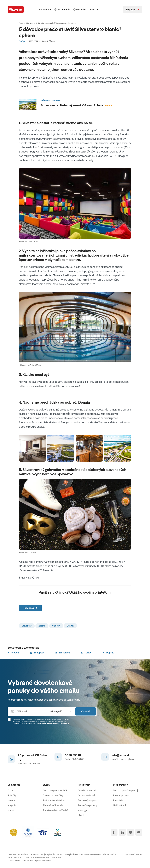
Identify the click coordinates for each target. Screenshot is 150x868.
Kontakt (11, 810)
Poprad (108, 653)
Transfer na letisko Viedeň (56, 810)
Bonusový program (87, 800)
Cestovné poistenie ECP (55, 790)
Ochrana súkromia (87, 795)
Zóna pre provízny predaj (125, 790)
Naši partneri (119, 805)
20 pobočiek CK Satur (32, 757)
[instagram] (131, 832)
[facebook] (114, 832)
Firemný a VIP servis (53, 805)
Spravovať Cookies (134, 854)
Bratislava (62, 653)
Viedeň (13, 653)
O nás (11, 790)
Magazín (12, 805)
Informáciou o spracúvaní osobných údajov (53, 723)
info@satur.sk (121, 755)
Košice (86, 653)
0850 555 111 (73, 755)
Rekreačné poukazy (88, 805)
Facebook (30, 608)
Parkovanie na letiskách (54, 800)
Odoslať (86, 711)
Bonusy (70, 626)
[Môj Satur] (133, 10)
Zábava (42, 626)
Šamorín (56, 626)
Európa (22, 41)
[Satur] (16, 10)
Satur (94, 10)
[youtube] (139, 832)
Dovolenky (44, 10)
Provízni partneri (121, 795)
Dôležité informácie (88, 790)
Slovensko (27, 626)
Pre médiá (118, 800)
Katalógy (82, 810)
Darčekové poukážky (53, 795)
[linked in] (122, 832)
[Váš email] (27, 711)
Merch (81, 815)
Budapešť (37, 653)
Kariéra (11, 800)
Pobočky (12, 795)
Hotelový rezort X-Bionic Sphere (86, 105)
